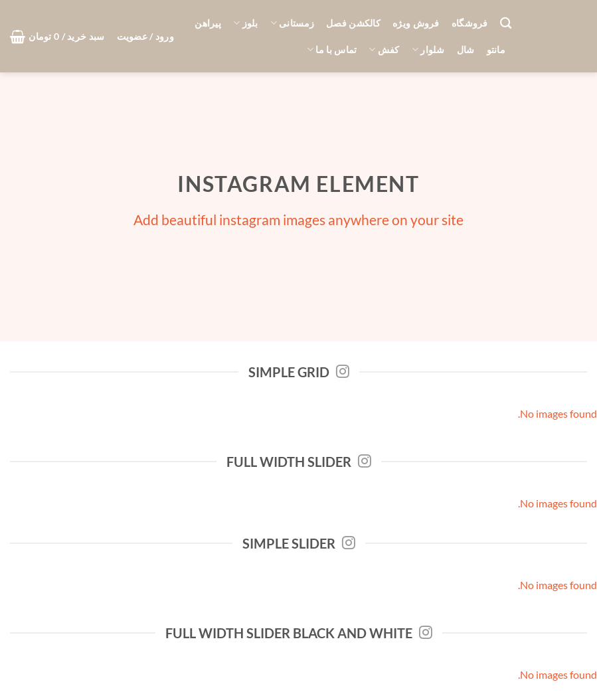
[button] (145, 37)
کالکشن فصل (353, 23)
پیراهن (208, 23)
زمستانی (293, 23)
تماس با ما (332, 49)
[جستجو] (506, 24)
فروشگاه (470, 23)
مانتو (496, 49)
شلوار (428, 49)
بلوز (246, 23)
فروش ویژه (416, 23)
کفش (384, 49)
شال (466, 49)
